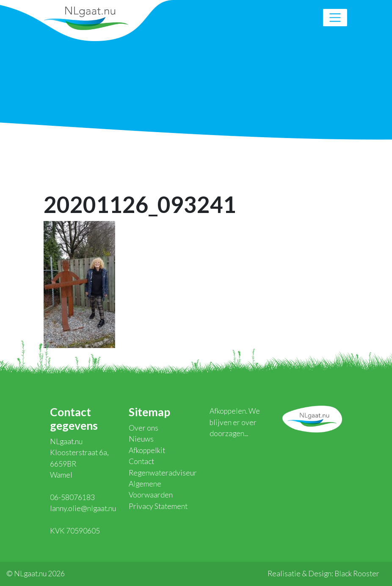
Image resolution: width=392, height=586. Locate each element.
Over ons (144, 428)
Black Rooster (357, 574)
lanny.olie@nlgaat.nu (83, 508)
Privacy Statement (158, 506)
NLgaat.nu (86, 17)
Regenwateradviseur (163, 473)
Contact (141, 461)
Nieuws (141, 439)
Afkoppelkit (147, 450)
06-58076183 (72, 497)
